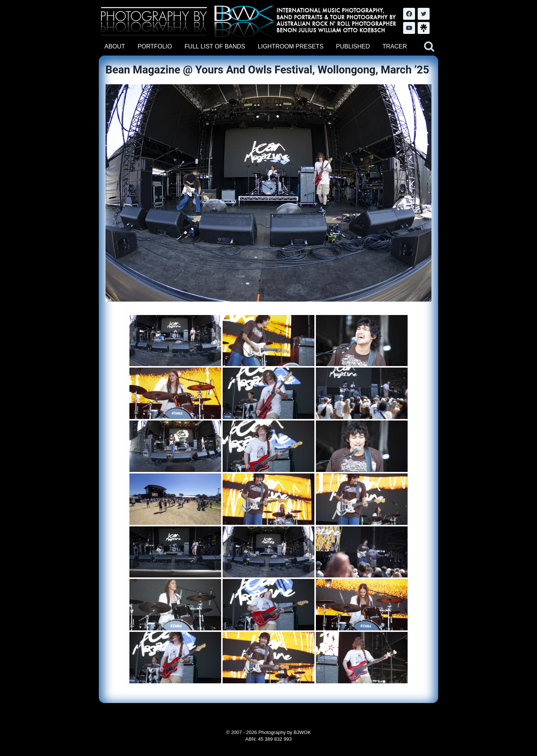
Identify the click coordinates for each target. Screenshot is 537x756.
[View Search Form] (429, 47)
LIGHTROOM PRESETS (291, 46)
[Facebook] (409, 14)
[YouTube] (409, 28)
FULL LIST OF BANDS (215, 46)
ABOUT (115, 46)
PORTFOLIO (155, 46)
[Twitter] (424, 14)
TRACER (395, 46)
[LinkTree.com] (424, 28)
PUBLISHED (353, 46)
